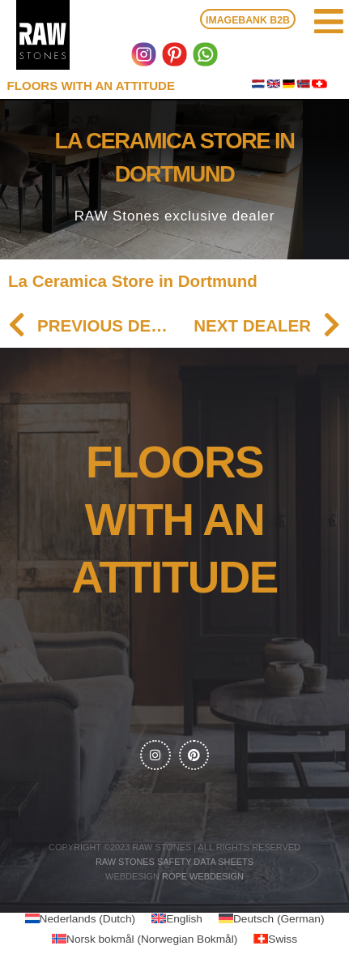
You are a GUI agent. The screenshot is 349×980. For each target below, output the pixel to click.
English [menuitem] (184, 918)
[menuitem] (81, 919)
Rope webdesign (203, 876)
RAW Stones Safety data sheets (174, 862)
